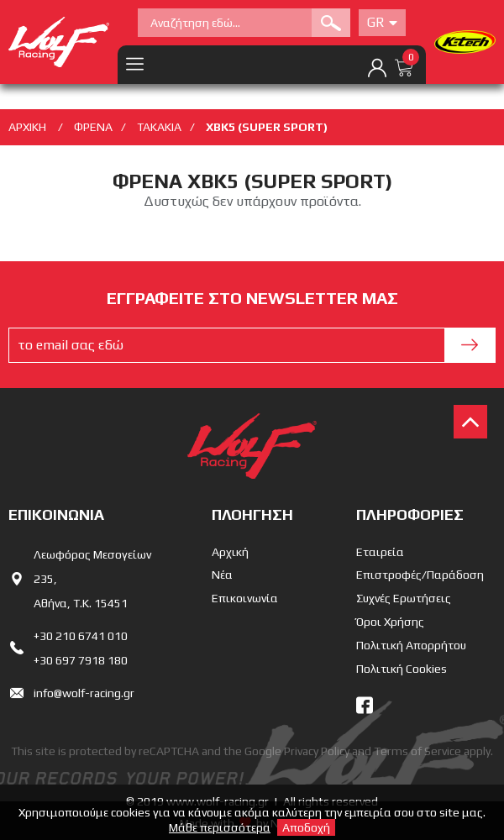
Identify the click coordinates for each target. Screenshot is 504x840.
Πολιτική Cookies (402, 669)
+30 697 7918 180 (81, 660)
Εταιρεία (380, 552)
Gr (382, 22)
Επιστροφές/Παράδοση (420, 575)
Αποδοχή (306, 827)
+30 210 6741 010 (81, 636)
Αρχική (230, 552)
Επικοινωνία (245, 598)
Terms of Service (417, 751)
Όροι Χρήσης (390, 622)
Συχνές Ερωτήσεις (404, 598)
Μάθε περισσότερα (220, 827)
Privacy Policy (317, 751)
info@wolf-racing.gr (84, 693)
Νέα (222, 575)
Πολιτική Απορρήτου (411, 645)
